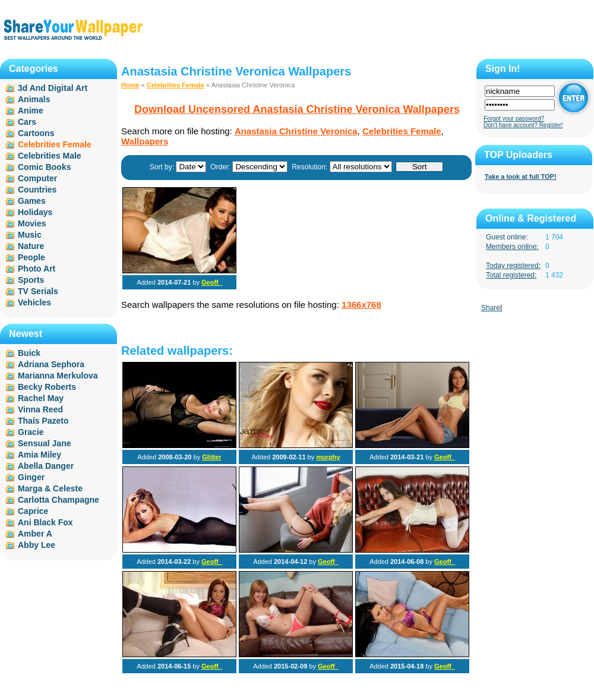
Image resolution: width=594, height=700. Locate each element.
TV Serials (38, 291)
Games (32, 201)
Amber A (35, 534)
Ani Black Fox (45, 522)
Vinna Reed (40, 409)
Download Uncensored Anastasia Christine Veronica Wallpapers (297, 109)
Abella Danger (46, 466)
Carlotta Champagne (59, 500)
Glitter (211, 457)
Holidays (35, 212)
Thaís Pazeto (43, 421)
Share (491, 308)
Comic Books (44, 167)
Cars (27, 122)
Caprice (33, 511)
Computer (37, 178)
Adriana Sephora (51, 364)
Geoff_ (212, 282)
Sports (31, 280)
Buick (29, 353)
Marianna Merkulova (58, 376)
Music (30, 235)
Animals (34, 99)
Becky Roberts (47, 387)
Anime (31, 111)
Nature (31, 246)
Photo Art (37, 269)
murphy (328, 457)
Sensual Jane (45, 443)
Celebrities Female (176, 85)
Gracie (31, 432)
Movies (32, 223)
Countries (37, 190)
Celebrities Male (50, 156)
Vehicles (34, 302)
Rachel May (41, 398)
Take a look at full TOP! (521, 176)
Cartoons (36, 133)
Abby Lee (37, 545)
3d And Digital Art (53, 88)
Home (130, 85)
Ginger (31, 477)
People (31, 257)
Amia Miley (40, 455)
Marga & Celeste (50, 488)
